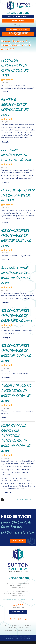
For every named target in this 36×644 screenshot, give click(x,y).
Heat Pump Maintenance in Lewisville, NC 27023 (17, 155)
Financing (8, 630)
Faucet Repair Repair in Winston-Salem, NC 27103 (18, 195)
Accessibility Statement (15, 638)
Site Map (27, 638)
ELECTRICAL (27, 625)
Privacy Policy (28, 637)
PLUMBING (16, 625)
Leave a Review (18, 612)
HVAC (7, 625)
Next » (31, 500)
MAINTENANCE (25, 628)
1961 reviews (20, 607)
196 (22, 500)
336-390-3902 (24, 532)
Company (29, 630)
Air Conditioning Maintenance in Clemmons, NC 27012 (16, 316)
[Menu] (18, 25)
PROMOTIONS (11, 628)
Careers (18, 630)
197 (26, 500)
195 (17, 500)
